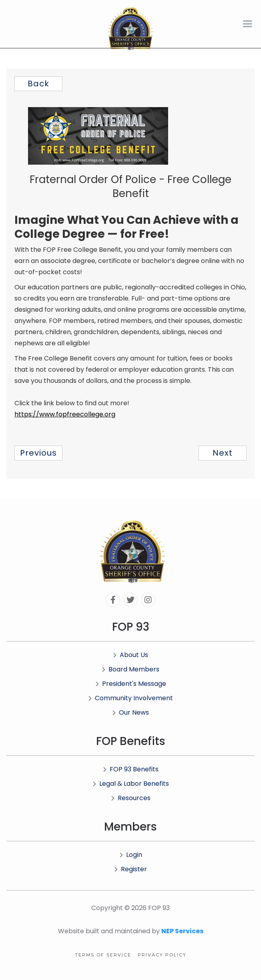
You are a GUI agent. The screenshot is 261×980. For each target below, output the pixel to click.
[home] (130, 29)
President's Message (131, 684)
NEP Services (182, 931)
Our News (130, 712)
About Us (130, 655)
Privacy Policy (162, 955)
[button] (247, 24)
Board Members (130, 669)
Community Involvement (130, 698)
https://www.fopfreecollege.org (65, 414)
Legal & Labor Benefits (131, 784)
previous (38, 453)
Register (130, 869)
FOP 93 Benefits (131, 769)
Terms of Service (103, 955)
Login (131, 855)
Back (38, 84)
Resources (131, 798)
